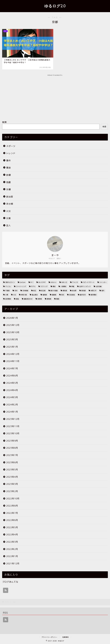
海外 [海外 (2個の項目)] (103, 291)
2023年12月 (13, 419)
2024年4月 (12, 390)
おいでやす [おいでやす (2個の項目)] (42, 282)
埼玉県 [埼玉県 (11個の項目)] (43, 291)
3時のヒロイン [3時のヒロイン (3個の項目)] (10, 282)
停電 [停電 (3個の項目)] (73, 286)
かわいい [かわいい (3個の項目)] (53, 282)
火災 (8, 211)
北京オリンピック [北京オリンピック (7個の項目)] (85, 286)
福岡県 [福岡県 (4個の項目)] (45, 295)
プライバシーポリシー (49, 637)
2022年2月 (12, 549)
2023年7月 (12, 455)
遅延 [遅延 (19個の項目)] (17, 299)
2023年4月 (12, 477)
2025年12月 (13, 325)
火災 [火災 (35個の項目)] (15, 295)
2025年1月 (12, 347)
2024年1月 (12, 412)
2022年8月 (12, 506)
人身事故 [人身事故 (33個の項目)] (63, 286)
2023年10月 (13, 433)
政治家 (10, 197)
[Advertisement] (55, 96)
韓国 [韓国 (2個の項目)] (58, 299)
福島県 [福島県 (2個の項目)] (54, 295)
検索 (4, 122)
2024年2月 (12, 405)
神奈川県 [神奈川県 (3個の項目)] (24, 295)
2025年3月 (12, 339)
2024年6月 (12, 376)
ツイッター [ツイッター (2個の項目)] (103, 282)
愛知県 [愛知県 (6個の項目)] (65, 291)
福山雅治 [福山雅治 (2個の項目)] (35, 295)
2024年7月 (12, 368)
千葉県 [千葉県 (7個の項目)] (7, 291)
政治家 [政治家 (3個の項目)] (74, 291)
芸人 (8, 226)
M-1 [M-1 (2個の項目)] (32, 282)
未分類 (10, 204)
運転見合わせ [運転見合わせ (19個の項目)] (28, 299)
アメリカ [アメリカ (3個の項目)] (75, 282)
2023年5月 (12, 470)
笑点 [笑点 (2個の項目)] (63, 295)
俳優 (8, 175)
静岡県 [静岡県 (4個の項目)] (49, 299)
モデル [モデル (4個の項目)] (33, 286)
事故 (8, 168)
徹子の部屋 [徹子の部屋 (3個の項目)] (54, 291)
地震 (8, 182)
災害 (8, 218)
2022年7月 (12, 513)
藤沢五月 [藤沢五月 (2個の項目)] (83, 295)
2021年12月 (13, 564)
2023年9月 (12, 441)
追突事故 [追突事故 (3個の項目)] (8, 299)
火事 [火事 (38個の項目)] (7, 295)
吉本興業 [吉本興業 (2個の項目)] (25, 291)
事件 (8, 161)
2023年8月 (12, 448)
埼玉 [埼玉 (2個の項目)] (35, 291)
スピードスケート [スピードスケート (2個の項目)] (89, 282)
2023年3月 (12, 484)
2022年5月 (12, 527)
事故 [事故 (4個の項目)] (54, 286)
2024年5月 (12, 383)
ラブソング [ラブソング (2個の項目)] (44, 286)
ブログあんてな (10, 582)
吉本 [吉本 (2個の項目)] (16, 291)
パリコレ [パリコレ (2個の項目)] (8, 286)
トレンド (11, 153)
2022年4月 (12, 535)
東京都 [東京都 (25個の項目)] (83, 291)
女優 (8, 189)
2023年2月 (12, 491)
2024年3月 (12, 397)
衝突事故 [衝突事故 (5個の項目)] (93, 295)
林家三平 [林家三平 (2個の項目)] (93, 291)
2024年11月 (13, 361)
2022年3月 (12, 542)
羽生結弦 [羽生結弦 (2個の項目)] (72, 295)
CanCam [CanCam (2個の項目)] (23, 282)
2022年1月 (12, 556)
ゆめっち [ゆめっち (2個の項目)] (64, 282)
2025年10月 (13, 332)
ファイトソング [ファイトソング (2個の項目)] (21, 286)
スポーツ (11, 146)
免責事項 (65, 637)
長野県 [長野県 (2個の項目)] (40, 299)
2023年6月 (12, 462)
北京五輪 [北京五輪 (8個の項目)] (99, 286)
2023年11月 (13, 426)
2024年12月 (13, 354)
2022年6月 (12, 520)
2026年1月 (12, 318)
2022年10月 (13, 499)
